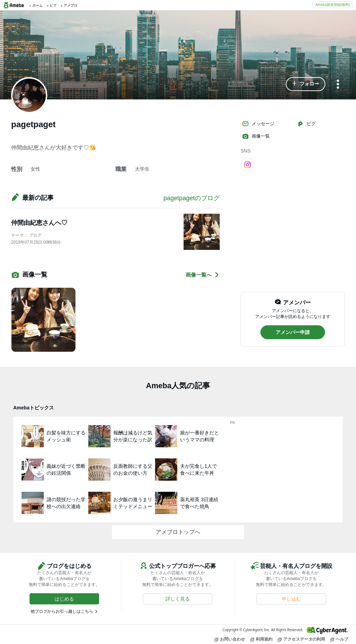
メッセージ (258, 124)
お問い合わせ (230, 639)
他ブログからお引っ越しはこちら (62, 611)
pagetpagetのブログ (192, 198)
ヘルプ (339, 639)
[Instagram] (248, 164)
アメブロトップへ (178, 532)
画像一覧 (256, 136)
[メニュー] (338, 85)
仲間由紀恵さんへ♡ (39, 223)
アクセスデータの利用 (301, 639)
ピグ (306, 124)
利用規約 (261, 639)
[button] (306, 84)
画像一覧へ (203, 275)
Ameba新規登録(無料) (333, 5)
